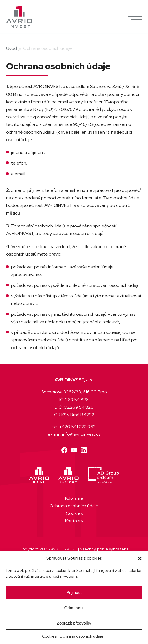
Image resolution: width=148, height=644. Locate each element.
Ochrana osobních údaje (81, 636)
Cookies (49, 636)
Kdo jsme (74, 498)
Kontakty (74, 521)
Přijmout (74, 592)
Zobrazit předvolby (74, 623)
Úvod (12, 48)
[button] (140, 559)
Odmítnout (74, 608)
